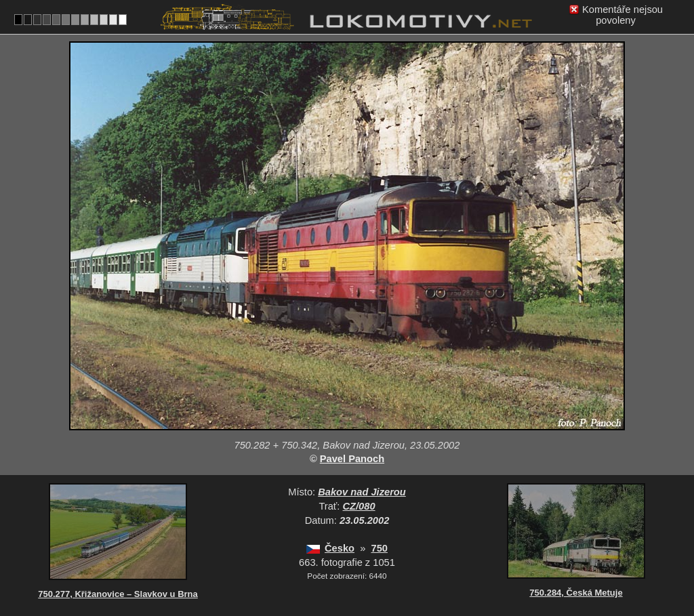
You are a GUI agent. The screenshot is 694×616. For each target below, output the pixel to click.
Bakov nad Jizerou (362, 492)
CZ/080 (359, 506)
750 (379, 548)
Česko (340, 548)
